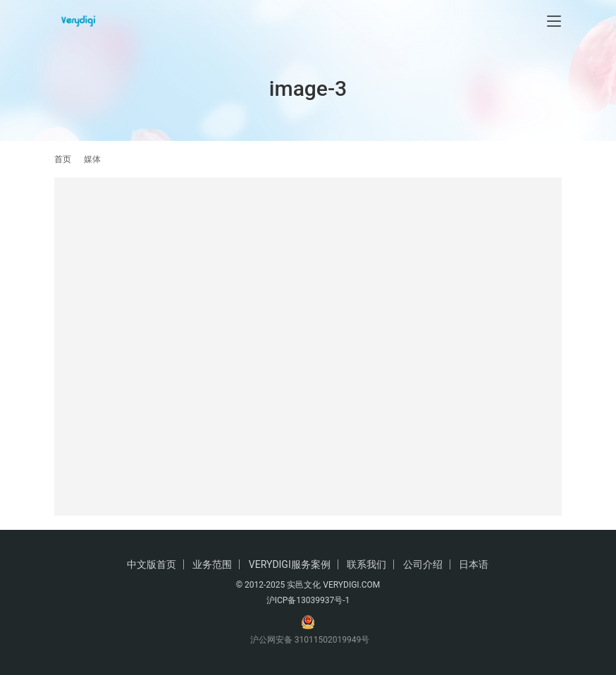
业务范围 (212, 564)
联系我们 (366, 564)
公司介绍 (423, 564)
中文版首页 (152, 564)
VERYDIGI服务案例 (290, 564)
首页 (63, 159)
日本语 (474, 564)
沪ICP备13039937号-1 (308, 600)
